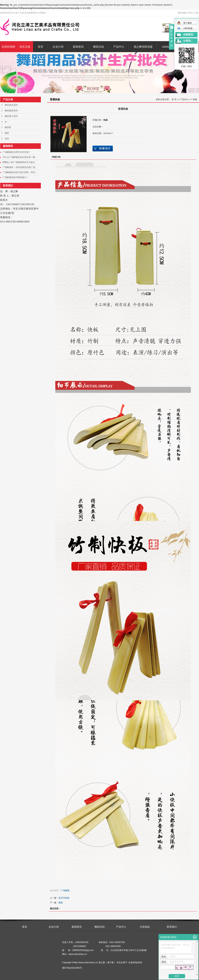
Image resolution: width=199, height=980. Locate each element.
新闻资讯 (78, 47)
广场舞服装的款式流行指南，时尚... (20, 172)
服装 (7, 133)
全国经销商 (8, 47)
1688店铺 (168, 47)
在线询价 (103, 149)
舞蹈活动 (99, 47)
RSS (190, 13)
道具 (7, 139)
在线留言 (188, 35)
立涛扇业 (145, 927)
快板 (195, 99)
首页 (40, 47)
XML (197, 13)
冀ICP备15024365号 (72, 968)
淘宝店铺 (25, 47)
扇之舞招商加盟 (143, 47)
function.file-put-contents (117, 5)
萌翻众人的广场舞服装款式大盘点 (19, 162)
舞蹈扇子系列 (11, 116)
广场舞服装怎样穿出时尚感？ (17, 152)
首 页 (174, 99)
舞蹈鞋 (8, 127)
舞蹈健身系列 (11, 111)
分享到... (188, 41)
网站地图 (182, 13)
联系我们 (172, 927)
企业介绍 (58, 47)
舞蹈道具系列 (11, 105)
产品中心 (119, 47)
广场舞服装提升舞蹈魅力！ (16, 177)
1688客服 (185, 28)
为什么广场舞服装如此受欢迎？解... (20, 157)
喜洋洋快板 (64, 898)
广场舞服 (65, 890)
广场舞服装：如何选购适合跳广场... (20, 167)
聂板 (61, 903)
